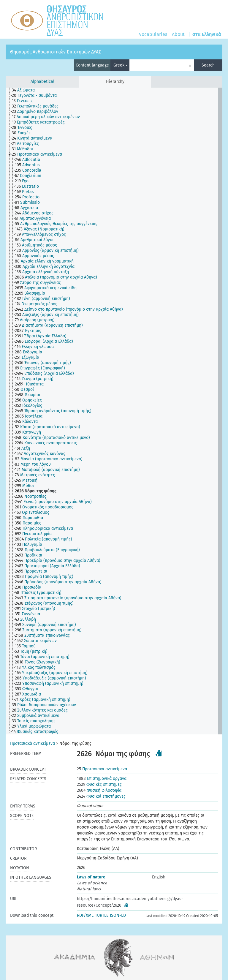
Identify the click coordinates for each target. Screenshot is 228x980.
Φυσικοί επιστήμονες (101, 796)
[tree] (114, 411)
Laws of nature (91, 877)
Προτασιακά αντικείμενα (33, 743)
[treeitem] (26, 90)
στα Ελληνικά (207, 34)
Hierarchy (115, 82)
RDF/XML (85, 915)
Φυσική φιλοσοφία (99, 790)
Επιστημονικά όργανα (102, 779)
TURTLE (102, 915)
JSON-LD (118, 915)
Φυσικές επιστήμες (99, 784)
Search (208, 65)
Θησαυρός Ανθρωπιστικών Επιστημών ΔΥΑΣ (56, 52)
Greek (121, 65)
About (178, 34)
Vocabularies (153, 34)
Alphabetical (42, 82)
